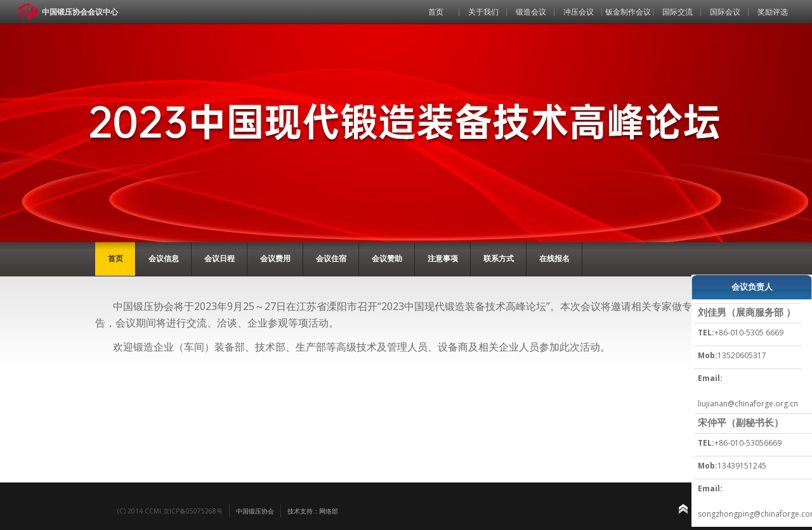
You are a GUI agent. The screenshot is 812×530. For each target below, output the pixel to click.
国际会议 (725, 12)
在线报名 (554, 258)
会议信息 (164, 258)
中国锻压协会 (255, 511)
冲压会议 (579, 12)
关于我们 (483, 12)
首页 (436, 12)
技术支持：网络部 (313, 511)
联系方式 (499, 258)
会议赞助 (387, 258)
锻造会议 (531, 12)
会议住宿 (331, 258)
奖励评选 (773, 12)
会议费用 (275, 258)
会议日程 (219, 258)
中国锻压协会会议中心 (80, 12)
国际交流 (678, 12)
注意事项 (443, 258)
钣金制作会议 (628, 12)
